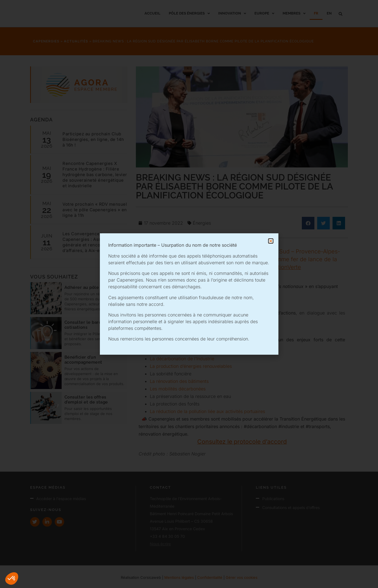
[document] (189, 294)
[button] (12, 579)
